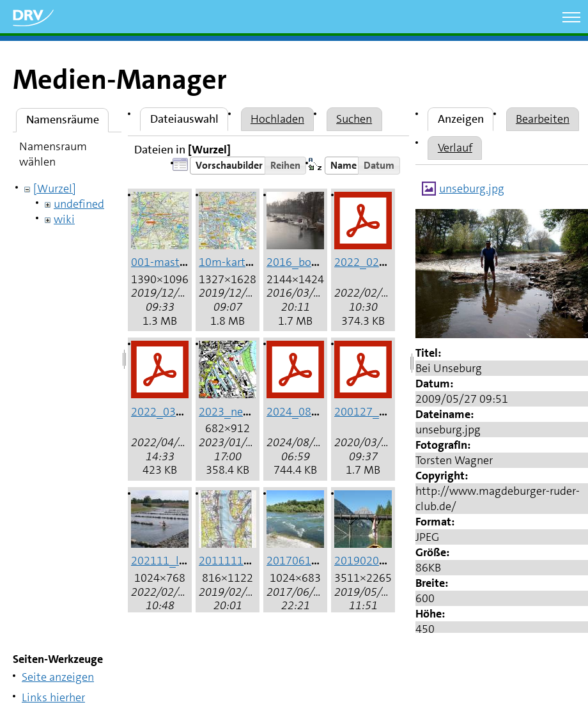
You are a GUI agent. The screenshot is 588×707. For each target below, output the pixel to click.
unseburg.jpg (472, 189)
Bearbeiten (543, 119)
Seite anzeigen (58, 677)
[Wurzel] (55, 189)
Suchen (354, 119)
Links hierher (53, 697)
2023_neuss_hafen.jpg (256, 412)
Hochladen (277, 119)
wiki (64, 219)
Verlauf (455, 148)
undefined (79, 204)
